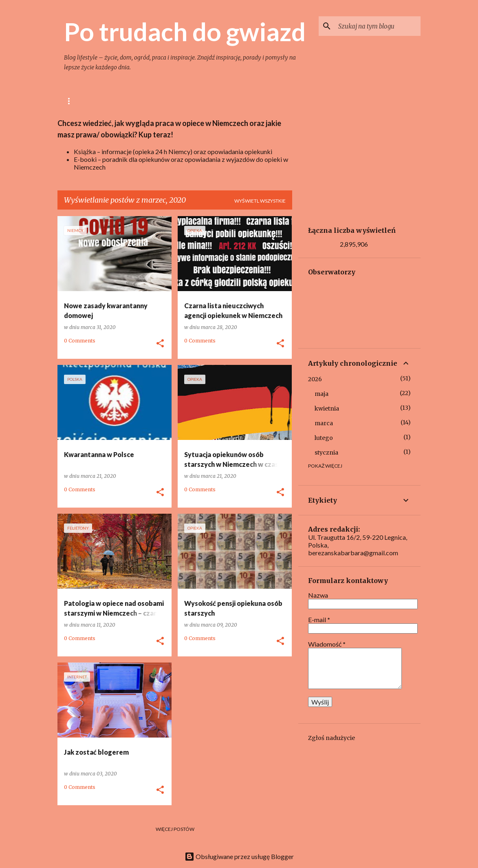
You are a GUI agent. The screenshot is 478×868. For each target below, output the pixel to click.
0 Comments (80, 341)
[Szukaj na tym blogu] (378, 26)
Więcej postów (175, 829)
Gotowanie (164, 101)
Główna (76, 101)
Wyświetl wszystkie (260, 201)
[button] (160, 344)
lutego (324, 438)
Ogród (238, 101)
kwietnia (327, 409)
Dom (204, 101)
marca (324, 423)
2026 (315, 379)
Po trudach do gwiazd (185, 31)
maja (322, 394)
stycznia (326, 453)
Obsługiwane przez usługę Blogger (239, 856)
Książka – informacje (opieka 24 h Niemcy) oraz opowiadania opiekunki (173, 151)
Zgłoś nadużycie (332, 738)
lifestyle (118, 101)
